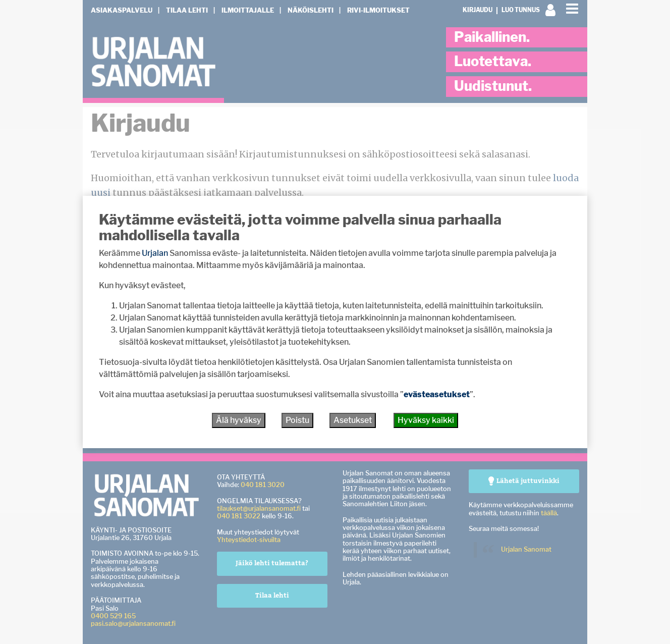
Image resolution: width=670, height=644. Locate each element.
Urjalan (155, 253)
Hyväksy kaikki (426, 420)
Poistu (297, 420)
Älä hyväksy (239, 420)
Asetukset (353, 420)
